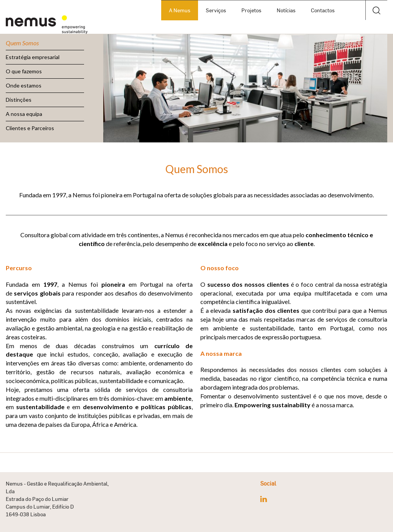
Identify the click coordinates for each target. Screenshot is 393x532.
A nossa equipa (24, 114)
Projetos (251, 10)
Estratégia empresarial (33, 57)
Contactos (323, 10)
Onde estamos (24, 85)
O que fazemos (24, 71)
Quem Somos (22, 43)
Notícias (286, 10)
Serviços (216, 10)
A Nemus (180, 10)
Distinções (19, 100)
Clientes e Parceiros (30, 128)
